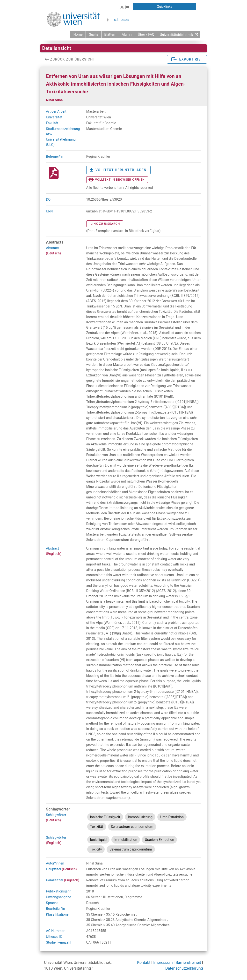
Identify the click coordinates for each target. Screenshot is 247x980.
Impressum (163, 963)
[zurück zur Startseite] (78, 34)
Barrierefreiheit (188, 963)
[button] (124, 7)
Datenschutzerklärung (184, 968)
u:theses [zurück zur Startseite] (121, 20)
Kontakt (144, 963)
